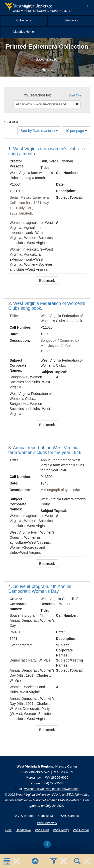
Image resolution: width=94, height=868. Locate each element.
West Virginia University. (33, 795)
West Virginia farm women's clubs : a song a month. (46, 151)
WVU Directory (47, 823)
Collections (24, 20)
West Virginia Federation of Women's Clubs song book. (47, 306)
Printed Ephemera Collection (47, 46)
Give (8, 830)
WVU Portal (81, 830)
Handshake (23, 830)
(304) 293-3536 (53, 783)
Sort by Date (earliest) (39, 131)
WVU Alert (42, 830)
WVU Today (61, 830)
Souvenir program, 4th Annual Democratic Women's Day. (40, 589)
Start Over (76, 95)
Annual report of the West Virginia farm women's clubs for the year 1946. (45, 450)
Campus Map (47, 816)
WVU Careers (70, 816)
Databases (71, 20)
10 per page (76, 131)
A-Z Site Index (25, 816)
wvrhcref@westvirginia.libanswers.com (52, 789)
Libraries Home (24, 32)
